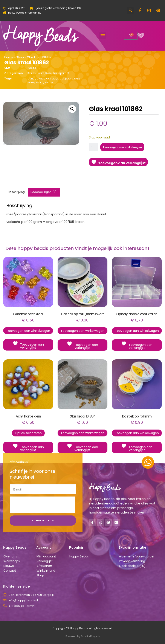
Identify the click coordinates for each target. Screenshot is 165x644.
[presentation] (42, 505)
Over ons (10, 557)
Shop (20, 57)
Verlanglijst (45, 561)
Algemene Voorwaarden (137, 557)
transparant (35, 82)
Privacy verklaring (132, 561)
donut (31, 78)
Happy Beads (79, 557)
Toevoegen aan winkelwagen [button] (28, 331)
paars (69, 78)
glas (40, 78)
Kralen (32, 73)
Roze (48, 73)
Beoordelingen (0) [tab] (44, 192)
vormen (50, 82)
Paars (40, 73)
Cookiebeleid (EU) (132, 566)
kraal (61, 78)
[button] (130, 10)
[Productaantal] (94, 147)
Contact (10, 571)
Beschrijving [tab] (16, 192)
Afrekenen (44, 566)
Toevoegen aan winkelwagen (123, 147)
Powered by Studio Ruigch (83, 637)
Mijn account (46, 557)
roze (77, 78)
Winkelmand (46, 571)
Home (9, 57)
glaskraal (50, 78)
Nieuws (9, 566)
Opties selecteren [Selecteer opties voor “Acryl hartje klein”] (28, 433)
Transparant (61, 73)
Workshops (12, 561)
